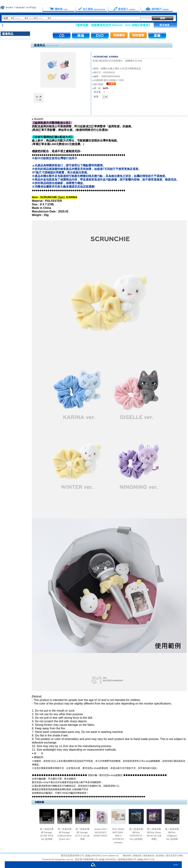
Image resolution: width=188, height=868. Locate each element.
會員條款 (160, 856)
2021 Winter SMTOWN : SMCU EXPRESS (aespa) (118, 836)
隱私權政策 (148, 856)
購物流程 (137, 856)
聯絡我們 (127, 856)
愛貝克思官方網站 (175, 856)
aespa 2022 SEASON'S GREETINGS (100, 832)
